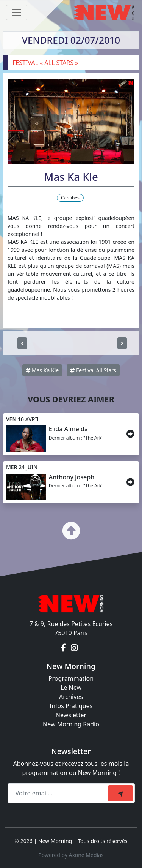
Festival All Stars (93, 370)
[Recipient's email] (59, 793)
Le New (71, 688)
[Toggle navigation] (17, 13)
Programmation (71, 678)
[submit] (120, 793)
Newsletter (71, 715)
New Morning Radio (71, 724)
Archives (71, 697)
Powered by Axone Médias (71, 855)
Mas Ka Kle (42, 370)
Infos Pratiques (71, 706)
